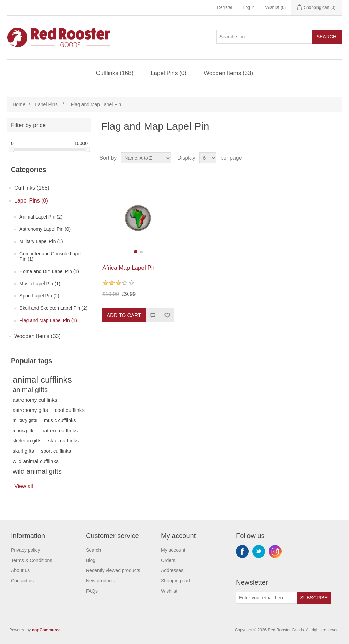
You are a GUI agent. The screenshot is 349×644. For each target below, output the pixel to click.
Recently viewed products (113, 570)
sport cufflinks (56, 451)
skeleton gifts (27, 441)
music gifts (24, 430)
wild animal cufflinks (36, 461)
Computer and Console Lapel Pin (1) (50, 256)
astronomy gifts (30, 410)
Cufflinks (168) (115, 73)
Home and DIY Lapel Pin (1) (49, 271)
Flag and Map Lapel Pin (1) (48, 320)
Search (327, 37)
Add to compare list (153, 315)
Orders (168, 560)
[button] (136, 252)
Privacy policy (26, 550)
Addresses (172, 570)
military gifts (25, 420)
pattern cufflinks (59, 430)
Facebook (242, 551)
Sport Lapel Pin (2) (39, 296)
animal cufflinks (42, 380)
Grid (323, 158)
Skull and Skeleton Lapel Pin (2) (53, 308)
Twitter (259, 551)
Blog (91, 560)
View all (24, 486)
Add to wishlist (167, 315)
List (336, 158)
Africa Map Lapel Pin (129, 268)
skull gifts (23, 451)
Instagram (275, 551)
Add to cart (124, 315)
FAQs (92, 591)
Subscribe (314, 598)
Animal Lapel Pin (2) (41, 217)
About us (20, 570)
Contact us (22, 581)
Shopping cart (176, 581)
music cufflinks (60, 420)
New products (101, 581)
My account (173, 550)
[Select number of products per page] (208, 158)
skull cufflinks (63, 441)
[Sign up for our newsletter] (267, 598)
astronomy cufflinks (35, 400)
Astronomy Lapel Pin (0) (45, 229)
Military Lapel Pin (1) (41, 241)
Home (19, 104)
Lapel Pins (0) (169, 73)
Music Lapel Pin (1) (40, 284)
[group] (138, 218)
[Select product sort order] (146, 158)
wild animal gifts (37, 471)
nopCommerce (46, 630)
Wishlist (169, 591)
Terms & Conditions (32, 560)
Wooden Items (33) (228, 73)
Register (225, 7)
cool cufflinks (70, 410)
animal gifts (30, 390)
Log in (249, 7)
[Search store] (264, 37)
